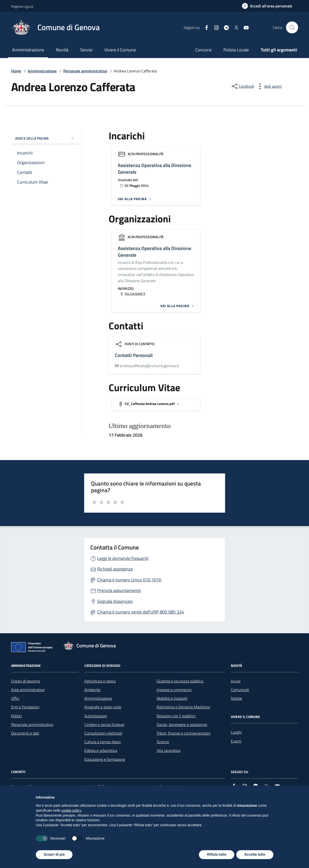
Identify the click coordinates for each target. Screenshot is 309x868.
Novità (62, 50)
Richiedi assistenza (115, 569)
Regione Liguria (22, 6)
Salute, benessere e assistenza (182, 724)
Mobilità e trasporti (172, 698)
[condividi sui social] (242, 86)
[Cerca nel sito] (292, 27)
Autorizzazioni (96, 716)
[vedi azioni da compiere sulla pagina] (269, 86)
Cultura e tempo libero (103, 742)
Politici (16, 716)
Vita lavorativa (168, 750)
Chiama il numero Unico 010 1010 (129, 580)
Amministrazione (28, 50)
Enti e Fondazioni (25, 707)
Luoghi (236, 732)
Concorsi (203, 50)
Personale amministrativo (85, 71)
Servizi (86, 50)
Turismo (163, 742)
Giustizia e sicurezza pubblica (180, 681)
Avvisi (236, 681)
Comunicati (240, 690)
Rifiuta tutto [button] (217, 854)
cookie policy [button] (71, 810)
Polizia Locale (236, 50)
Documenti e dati (25, 733)
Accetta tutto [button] (255, 854)
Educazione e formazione (105, 759)
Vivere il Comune (120, 50)
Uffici (15, 698)
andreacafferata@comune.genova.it (149, 366)
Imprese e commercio (174, 690)
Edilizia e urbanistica (101, 750)
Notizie (237, 698)
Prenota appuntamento (119, 590)
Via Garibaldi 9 (135, 294)
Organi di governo (26, 681)
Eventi (236, 741)
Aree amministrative (28, 690)
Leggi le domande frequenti (123, 558)
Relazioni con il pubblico (176, 716)
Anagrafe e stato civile (103, 707)
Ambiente (92, 690)
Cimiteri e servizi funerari (104, 724)
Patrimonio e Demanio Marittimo (183, 707)
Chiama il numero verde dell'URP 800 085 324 (141, 612)
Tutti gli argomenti (279, 50)
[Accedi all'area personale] (267, 6)
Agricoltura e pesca (100, 681)
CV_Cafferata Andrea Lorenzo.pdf (150, 404)
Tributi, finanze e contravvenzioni (183, 733)
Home (16, 71)
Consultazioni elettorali (103, 733)
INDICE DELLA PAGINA (45, 138)
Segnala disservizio (115, 601)
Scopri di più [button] (54, 854)
